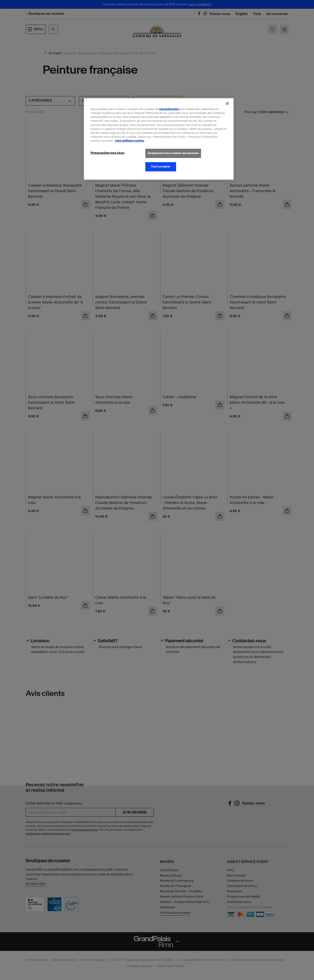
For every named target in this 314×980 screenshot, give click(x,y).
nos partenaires (169, 109)
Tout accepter (160, 167)
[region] (159, 139)
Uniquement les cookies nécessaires (173, 153)
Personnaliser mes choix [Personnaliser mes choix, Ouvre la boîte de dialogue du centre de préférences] (108, 153)
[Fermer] (227, 103)
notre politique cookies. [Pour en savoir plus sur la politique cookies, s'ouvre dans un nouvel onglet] (130, 141)
